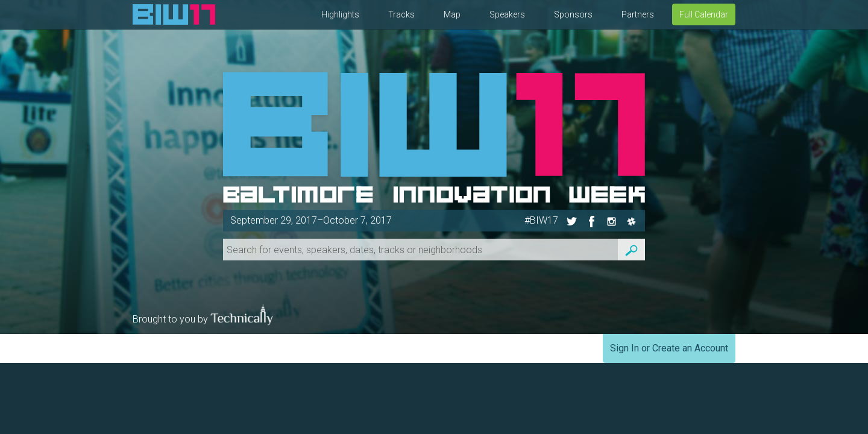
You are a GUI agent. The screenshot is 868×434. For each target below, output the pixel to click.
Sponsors (573, 14)
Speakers (507, 14)
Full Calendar (704, 14)
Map (452, 14)
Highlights (340, 14)
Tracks (401, 14)
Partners (638, 14)
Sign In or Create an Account (669, 348)
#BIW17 (541, 220)
